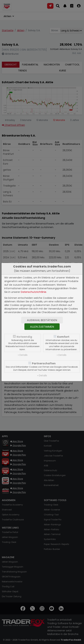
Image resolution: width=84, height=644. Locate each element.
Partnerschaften (44, 363)
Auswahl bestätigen (42, 320)
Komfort (63, 337)
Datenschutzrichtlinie (34, 292)
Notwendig (24, 337)
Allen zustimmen (42, 327)
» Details (23, 355)
